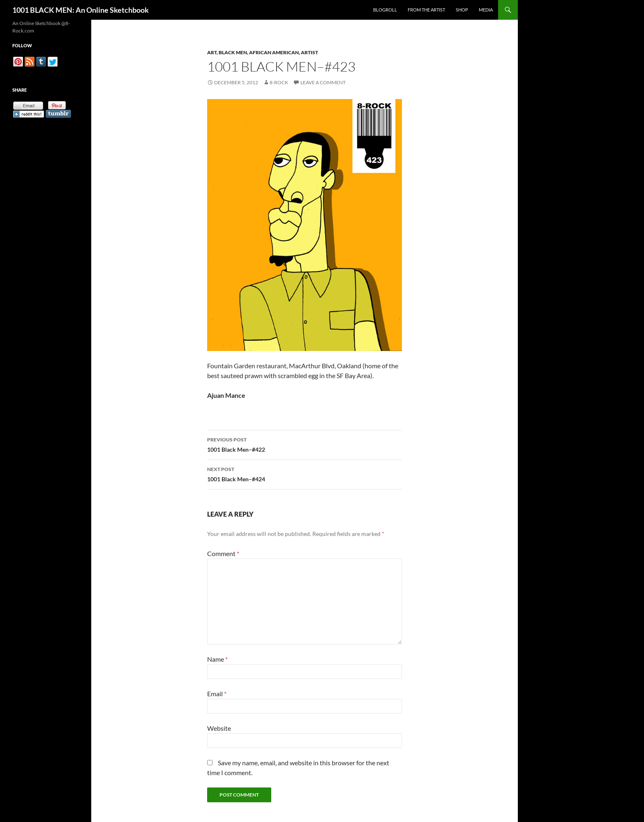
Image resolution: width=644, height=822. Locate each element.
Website (219, 728)
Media (486, 10)
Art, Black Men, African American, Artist (263, 52)
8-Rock (279, 82)
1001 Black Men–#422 (305, 444)
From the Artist (426, 10)
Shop (462, 10)
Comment (223, 553)
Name (217, 659)
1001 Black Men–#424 (305, 473)
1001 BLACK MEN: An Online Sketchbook (81, 10)
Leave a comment (323, 82)
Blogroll (385, 10)
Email (217, 694)
